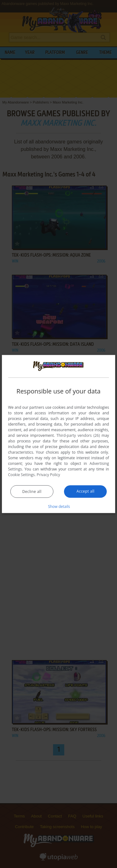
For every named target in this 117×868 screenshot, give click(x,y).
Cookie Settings (22, 474)
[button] (59, 506)
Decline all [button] (32, 491)
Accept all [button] (85, 491)
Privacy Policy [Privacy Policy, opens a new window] (49, 474)
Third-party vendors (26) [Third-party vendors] (78, 435)
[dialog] (59, 434)
